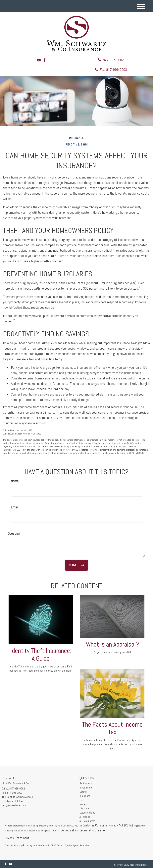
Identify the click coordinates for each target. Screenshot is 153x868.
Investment (86, 788)
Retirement (86, 783)
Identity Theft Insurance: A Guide (41, 655)
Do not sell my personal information (83, 830)
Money (83, 804)
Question (14, 533)
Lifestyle (84, 808)
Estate (83, 792)
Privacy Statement (17, 838)
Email (15, 507)
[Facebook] (44, 60)
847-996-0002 (111, 60)
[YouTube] (39, 60)
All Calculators (87, 821)
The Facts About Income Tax (112, 728)
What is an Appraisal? (112, 644)
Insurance (85, 796)
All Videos (85, 817)
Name (15, 481)
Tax (81, 800)
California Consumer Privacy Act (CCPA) (108, 825)
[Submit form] (76, 565)
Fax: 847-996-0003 (111, 69)
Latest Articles (87, 813)
